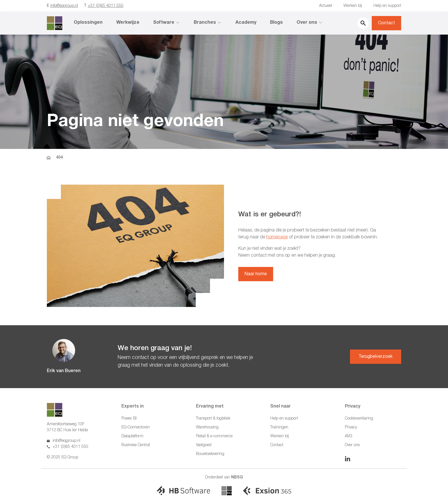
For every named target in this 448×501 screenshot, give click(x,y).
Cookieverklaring (359, 419)
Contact (386, 23)
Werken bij (353, 6)
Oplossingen (88, 23)
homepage (277, 237)
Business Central (136, 445)
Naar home (256, 274)
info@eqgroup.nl (64, 6)
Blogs (276, 23)
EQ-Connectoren (136, 427)
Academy (246, 23)
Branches (208, 23)
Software (167, 23)
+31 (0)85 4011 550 (106, 6)
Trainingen (279, 427)
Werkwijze (128, 23)
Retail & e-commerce (214, 436)
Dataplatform (132, 436)
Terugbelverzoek (376, 357)
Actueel (326, 6)
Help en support (387, 6)
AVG (349, 436)
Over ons (310, 23)
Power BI (129, 419)
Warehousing (207, 427)
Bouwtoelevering (210, 454)
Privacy (351, 427)
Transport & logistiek (213, 419)
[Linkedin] (348, 459)
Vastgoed (204, 445)
